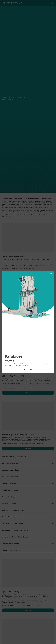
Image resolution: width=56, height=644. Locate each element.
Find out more (28, 369)
